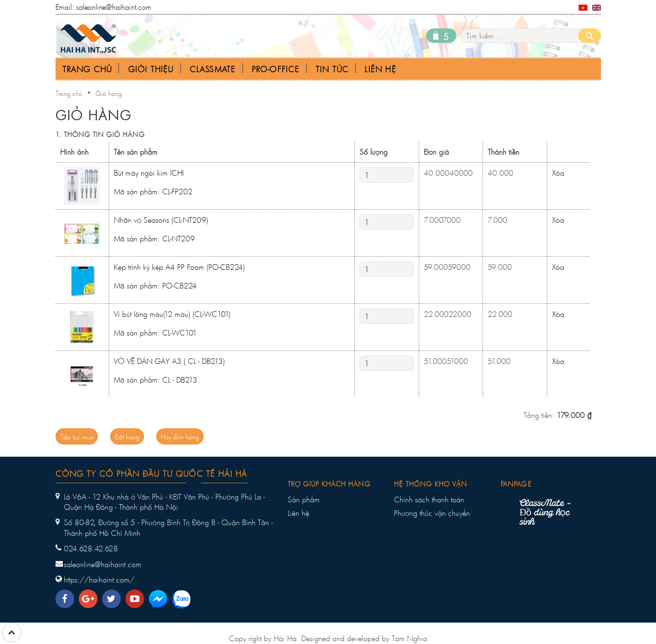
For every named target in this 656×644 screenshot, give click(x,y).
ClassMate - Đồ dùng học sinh (545, 513)
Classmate (213, 69)
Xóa (558, 173)
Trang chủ (69, 93)
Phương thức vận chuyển (432, 513)
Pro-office (276, 69)
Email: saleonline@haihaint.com (104, 7)
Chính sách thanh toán (429, 500)
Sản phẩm (304, 500)
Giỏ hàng (109, 93)
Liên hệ (298, 513)
